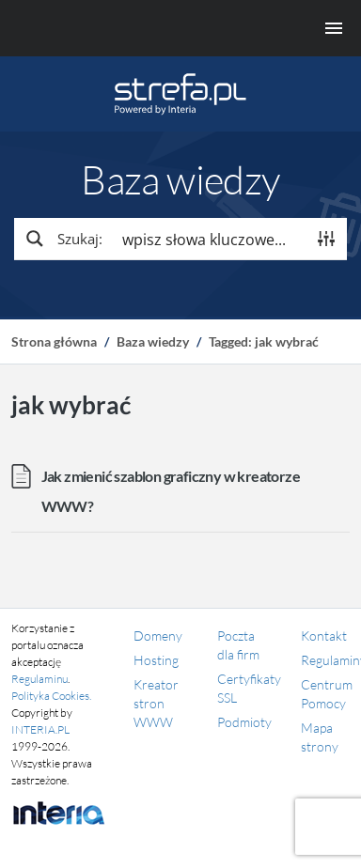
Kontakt (324, 635)
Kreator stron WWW (156, 703)
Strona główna (54, 341)
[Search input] (210, 239)
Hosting (156, 660)
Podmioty (244, 722)
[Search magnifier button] (63, 239)
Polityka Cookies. (51, 696)
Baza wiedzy (153, 341)
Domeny (158, 635)
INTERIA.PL (40, 729)
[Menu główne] (180, 28)
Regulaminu (39, 679)
